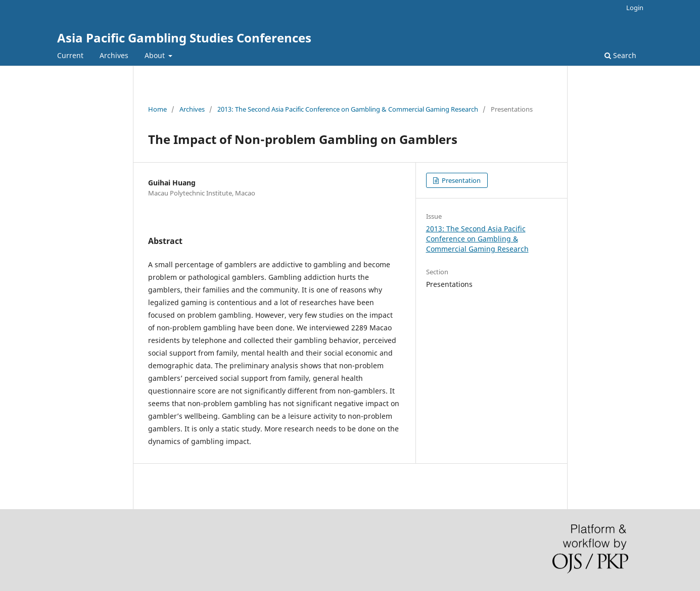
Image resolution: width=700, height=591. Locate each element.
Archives (114, 55)
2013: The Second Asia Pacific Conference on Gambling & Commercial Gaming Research (348, 109)
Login (635, 8)
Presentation (460, 180)
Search (620, 55)
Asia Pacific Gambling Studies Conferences (184, 38)
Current (70, 55)
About (156, 55)
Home (157, 109)
